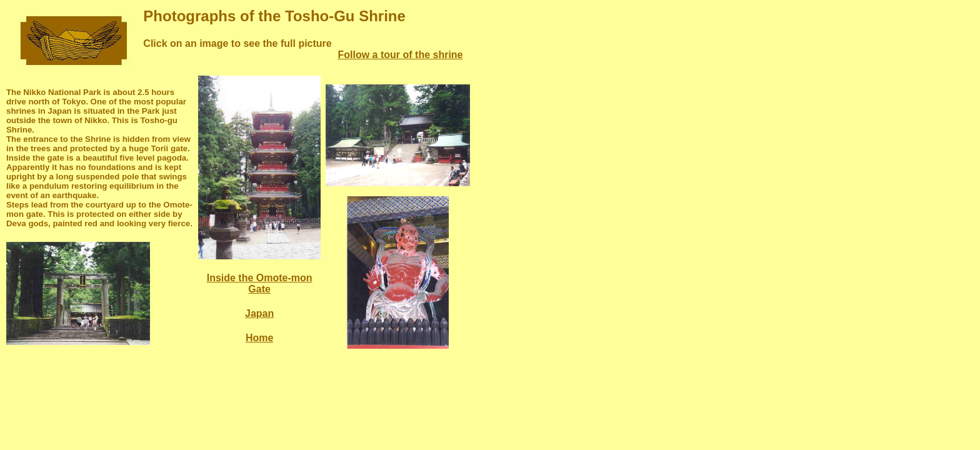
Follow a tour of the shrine (401, 55)
